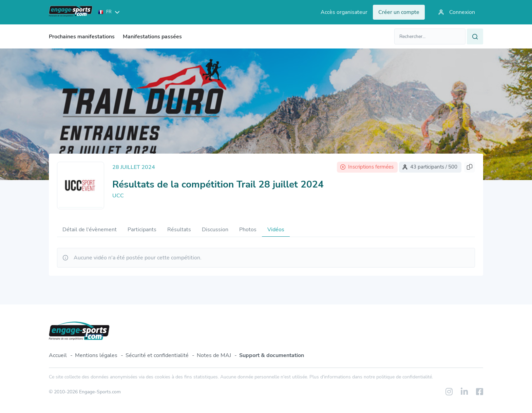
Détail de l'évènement (90, 230)
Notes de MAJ (214, 355)
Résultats (179, 230)
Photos (248, 230)
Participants (142, 230)
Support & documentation (272, 355)
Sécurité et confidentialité (157, 355)
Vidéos (276, 230)
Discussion (215, 230)
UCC (118, 196)
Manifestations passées (152, 37)
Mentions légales (96, 355)
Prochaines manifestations (82, 37)
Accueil (58, 355)
